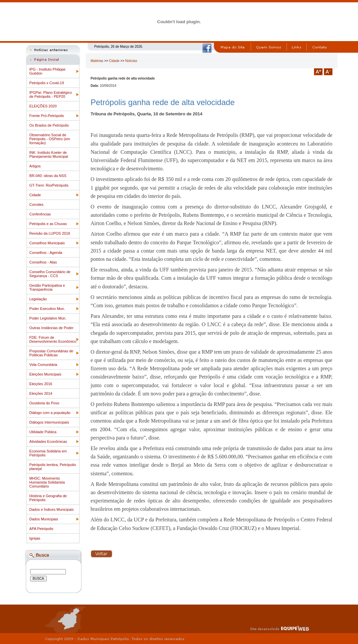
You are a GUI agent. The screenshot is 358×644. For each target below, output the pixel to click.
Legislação (38, 299)
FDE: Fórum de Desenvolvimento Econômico (53, 339)
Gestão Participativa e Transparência (47, 287)
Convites (37, 205)
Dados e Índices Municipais (52, 509)
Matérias (97, 61)
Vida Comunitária (43, 365)
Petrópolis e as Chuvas (48, 224)
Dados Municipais (44, 519)
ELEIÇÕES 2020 (43, 106)
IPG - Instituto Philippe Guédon (48, 71)
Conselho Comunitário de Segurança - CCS (50, 274)
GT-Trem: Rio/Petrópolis (49, 185)
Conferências (40, 214)
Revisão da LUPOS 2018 (50, 233)
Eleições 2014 (41, 393)
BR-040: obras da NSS (48, 176)
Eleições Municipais (46, 374)
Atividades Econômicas (48, 441)
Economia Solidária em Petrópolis (48, 453)
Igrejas (35, 538)
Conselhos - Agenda (46, 253)
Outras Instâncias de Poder (51, 328)
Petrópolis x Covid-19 (47, 83)
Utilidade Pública (43, 432)
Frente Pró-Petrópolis (47, 116)
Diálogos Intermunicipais (49, 422)
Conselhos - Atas (43, 262)
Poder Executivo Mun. (47, 309)
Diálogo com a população (50, 413)
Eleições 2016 (41, 384)
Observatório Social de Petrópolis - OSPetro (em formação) (50, 139)
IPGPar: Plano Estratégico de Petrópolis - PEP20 (51, 94)
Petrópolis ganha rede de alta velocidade (163, 102)
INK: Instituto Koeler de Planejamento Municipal (49, 154)
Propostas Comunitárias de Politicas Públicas (51, 353)
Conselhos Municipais (47, 243)
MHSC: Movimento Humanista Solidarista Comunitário (47, 482)
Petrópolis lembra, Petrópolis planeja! (53, 467)
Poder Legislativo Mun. (48, 318)
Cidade (35, 195)
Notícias (131, 61)
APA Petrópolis (42, 529)
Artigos (35, 166)
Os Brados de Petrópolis (49, 125)
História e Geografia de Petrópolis (48, 498)
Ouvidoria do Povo (45, 403)
